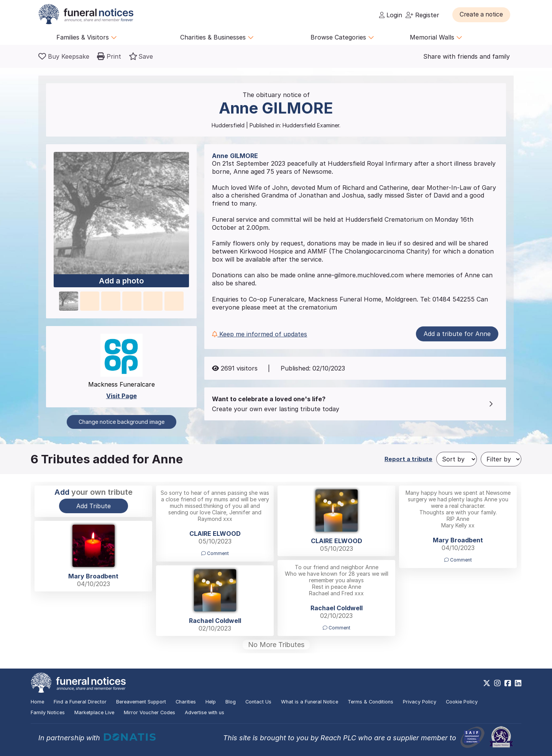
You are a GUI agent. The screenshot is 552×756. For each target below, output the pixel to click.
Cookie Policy (462, 702)
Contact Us (258, 702)
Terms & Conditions (370, 702)
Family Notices (48, 712)
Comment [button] (215, 553)
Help (211, 702)
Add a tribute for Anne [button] (457, 334)
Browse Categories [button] (342, 37)
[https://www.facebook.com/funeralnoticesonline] (508, 683)
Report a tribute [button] (408, 459)
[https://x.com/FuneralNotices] (487, 683)
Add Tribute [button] (94, 506)
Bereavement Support (141, 702)
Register (422, 15)
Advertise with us (205, 712)
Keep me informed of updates (260, 334)
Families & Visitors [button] (87, 37)
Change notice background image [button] (122, 422)
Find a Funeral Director (80, 702)
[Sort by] (457, 459)
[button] (483, 15)
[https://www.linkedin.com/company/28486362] (518, 683)
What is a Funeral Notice (310, 702)
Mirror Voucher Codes (149, 712)
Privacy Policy (420, 702)
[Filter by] (501, 459)
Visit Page (122, 396)
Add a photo (121, 281)
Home (37, 702)
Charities (186, 702)
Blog (231, 702)
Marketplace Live (94, 712)
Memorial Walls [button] (436, 37)
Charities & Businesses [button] (217, 37)
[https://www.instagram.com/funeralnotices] (497, 683)
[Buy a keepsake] (64, 56)
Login (391, 15)
